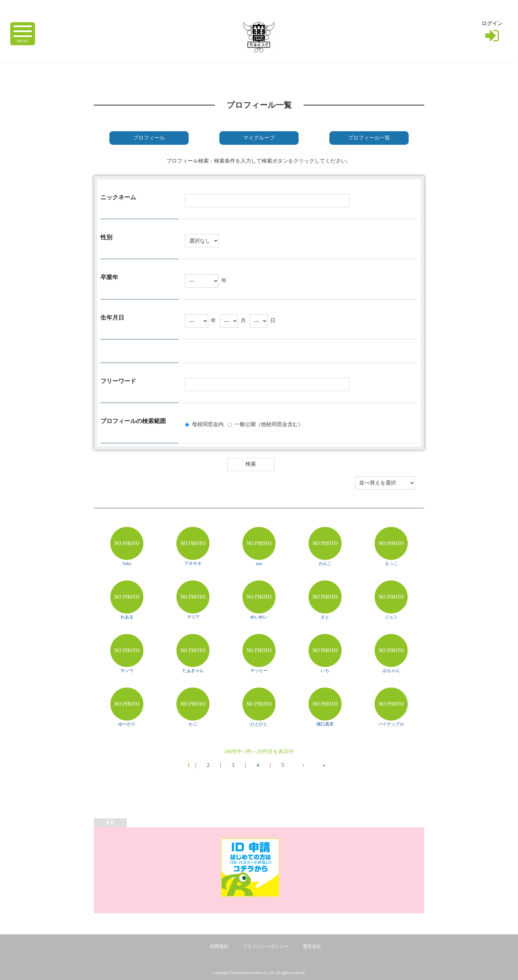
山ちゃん (391, 670)
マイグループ (259, 138)
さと (325, 617)
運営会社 (312, 946)
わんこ (325, 563)
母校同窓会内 (208, 424)
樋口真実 (325, 724)
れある (127, 617)
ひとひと (259, 724)
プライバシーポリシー (266, 946)
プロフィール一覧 (369, 138)
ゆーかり (127, 724)
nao (259, 563)
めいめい (259, 617)
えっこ (391, 563)
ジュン (391, 617)
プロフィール (149, 138)
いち (325, 670)
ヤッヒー (259, 670)
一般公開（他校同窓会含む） (269, 424)
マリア (193, 617)
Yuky (127, 563)
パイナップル (391, 724)
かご (193, 724)
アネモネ (193, 563)
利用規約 (219, 946)
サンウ (127, 670)
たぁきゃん (193, 670)
